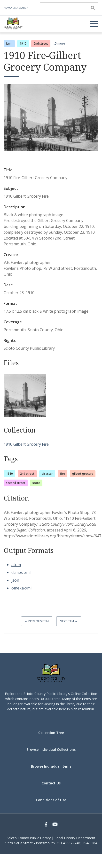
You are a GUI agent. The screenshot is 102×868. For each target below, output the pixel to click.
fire (63, 474)
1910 (23, 43)
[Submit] (93, 8)
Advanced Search (16, 8)
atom (16, 565)
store (36, 483)
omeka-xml (21, 588)
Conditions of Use (51, 800)
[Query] (69, 8)
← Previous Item (37, 621)
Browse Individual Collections (51, 749)
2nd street (41, 43)
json (15, 580)
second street (16, 483)
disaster (47, 474)
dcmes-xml (21, 572)
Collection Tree (51, 733)
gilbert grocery (83, 474)
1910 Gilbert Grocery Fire (26, 444)
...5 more (59, 43)
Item (9, 43)
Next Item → (69, 621)
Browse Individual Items (51, 766)
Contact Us (51, 783)
